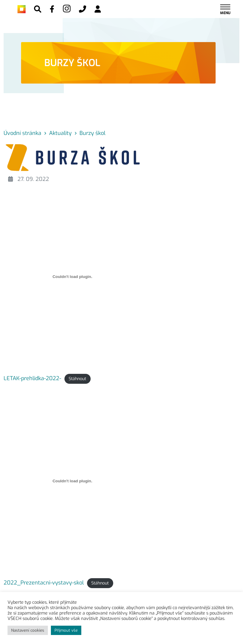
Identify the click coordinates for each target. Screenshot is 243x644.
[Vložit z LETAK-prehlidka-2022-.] (72, 276)
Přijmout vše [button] (66, 630)
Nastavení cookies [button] (28, 630)
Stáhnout (77, 379)
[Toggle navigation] (225, 9)
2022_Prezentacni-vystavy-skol (44, 583)
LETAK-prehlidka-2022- (32, 378)
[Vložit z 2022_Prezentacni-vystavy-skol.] (72, 481)
